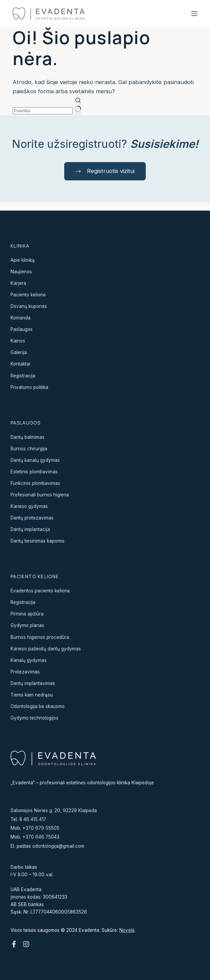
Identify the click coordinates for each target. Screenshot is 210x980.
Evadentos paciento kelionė (40, 591)
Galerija (19, 352)
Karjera (18, 283)
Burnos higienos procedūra (40, 637)
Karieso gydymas (29, 506)
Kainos (18, 341)
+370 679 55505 (41, 828)
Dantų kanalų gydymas (35, 460)
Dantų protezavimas (32, 518)
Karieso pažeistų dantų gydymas (46, 649)
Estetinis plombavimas (34, 472)
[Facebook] (14, 944)
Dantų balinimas (28, 437)
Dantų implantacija (30, 529)
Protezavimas (25, 672)
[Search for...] (43, 111)
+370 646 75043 (41, 837)
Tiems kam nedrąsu (32, 695)
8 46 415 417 (33, 819)
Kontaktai (20, 364)
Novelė (127, 930)
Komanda (21, 318)
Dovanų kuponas (29, 306)
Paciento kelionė (28, 295)
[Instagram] (26, 944)
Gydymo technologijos (34, 718)
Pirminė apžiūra (27, 614)
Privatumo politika (29, 387)
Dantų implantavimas (33, 683)
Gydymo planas (27, 626)
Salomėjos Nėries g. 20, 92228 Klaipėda (54, 810)
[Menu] (194, 14)
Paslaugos (22, 329)
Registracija (23, 376)
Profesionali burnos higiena (40, 495)
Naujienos (21, 272)
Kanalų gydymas (29, 660)
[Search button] (78, 106)
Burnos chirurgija (29, 449)
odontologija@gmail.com (58, 846)
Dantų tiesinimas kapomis (38, 541)
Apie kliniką (23, 260)
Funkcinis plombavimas (35, 483)
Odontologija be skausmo (38, 706)
